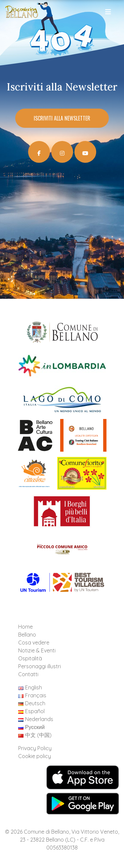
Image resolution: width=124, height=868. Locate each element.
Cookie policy (35, 756)
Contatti (28, 674)
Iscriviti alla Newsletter (62, 118)
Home (25, 627)
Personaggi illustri (40, 666)
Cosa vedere (34, 642)
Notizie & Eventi (37, 650)
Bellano (27, 635)
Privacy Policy (35, 748)
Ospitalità (30, 658)
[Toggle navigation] (108, 14)
